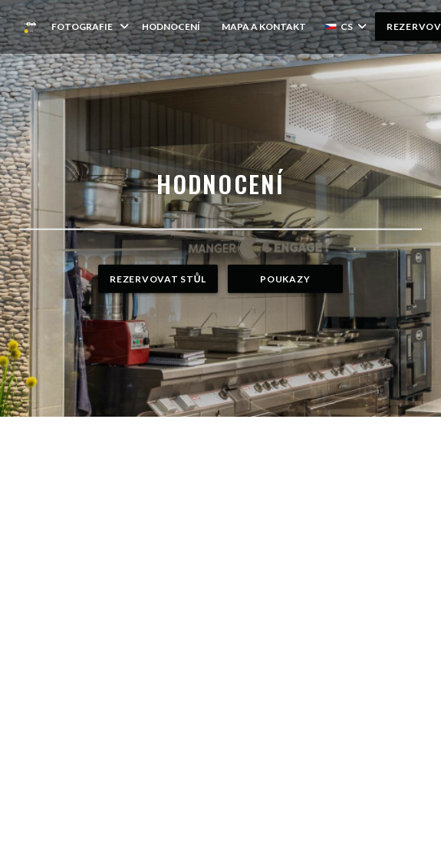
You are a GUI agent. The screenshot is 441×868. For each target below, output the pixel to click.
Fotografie (91, 26)
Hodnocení (171, 26)
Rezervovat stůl (158, 279)
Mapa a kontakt (264, 26)
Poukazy (285, 279)
